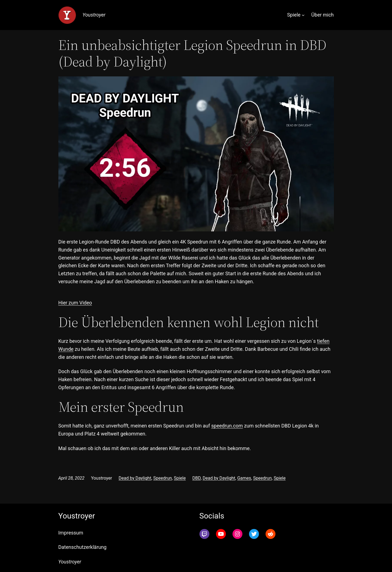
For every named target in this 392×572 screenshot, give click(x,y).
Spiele (180, 478)
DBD (196, 478)
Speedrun (163, 478)
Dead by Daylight (135, 478)
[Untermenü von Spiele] (303, 15)
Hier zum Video (75, 303)
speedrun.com (227, 426)
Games (244, 478)
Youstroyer (94, 15)
